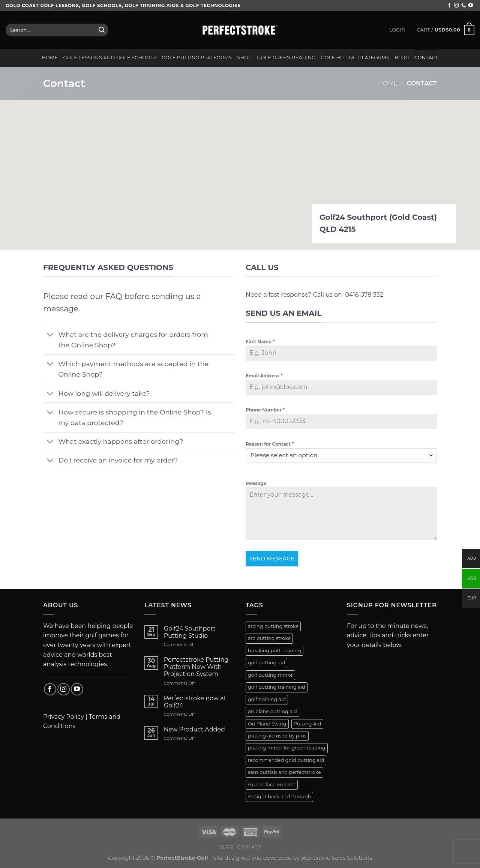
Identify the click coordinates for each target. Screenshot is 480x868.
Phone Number (265, 410)
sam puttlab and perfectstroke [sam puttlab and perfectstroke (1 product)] (284, 772)
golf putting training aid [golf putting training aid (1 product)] (277, 687)
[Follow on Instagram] (456, 6)
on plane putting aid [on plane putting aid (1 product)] (272, 711)
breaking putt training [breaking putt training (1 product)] (274, 651)
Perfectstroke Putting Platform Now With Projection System (196, 667)
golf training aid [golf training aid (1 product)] (267, 699)
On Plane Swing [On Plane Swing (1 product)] (267, 724)
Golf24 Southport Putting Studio (190, 632)
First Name (260, 342)
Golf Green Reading (286, 58)
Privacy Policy (64, 717)
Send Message (272, 559)
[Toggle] (50, 335)
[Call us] (463, 6)
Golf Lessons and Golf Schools (110, 58)
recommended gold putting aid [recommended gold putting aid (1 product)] (286, 760)
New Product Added (194, 729)
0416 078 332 (364, 295)
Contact (426, 58)
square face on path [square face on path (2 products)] (272, 785)
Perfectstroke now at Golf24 (195, 702)
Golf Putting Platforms (197, 58)
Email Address (264, 376)
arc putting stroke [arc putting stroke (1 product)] (269, 638)
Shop (244, 58)
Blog (402, 58)
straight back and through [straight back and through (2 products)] (279, 797)
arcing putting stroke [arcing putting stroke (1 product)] (273, 626)
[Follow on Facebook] (449, 6)
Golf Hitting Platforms (355, 58)
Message (256, 483)
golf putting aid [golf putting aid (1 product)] (266, 663)
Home (50, 58)
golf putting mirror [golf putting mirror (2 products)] (270, 675)
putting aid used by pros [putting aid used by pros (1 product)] (277, 736)
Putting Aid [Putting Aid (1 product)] (307, 724)
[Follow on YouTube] (471, 6)
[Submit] (102, 30)
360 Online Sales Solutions (337, 858)
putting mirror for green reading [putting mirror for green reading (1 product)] (287, 748)
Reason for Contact (270, 444)
